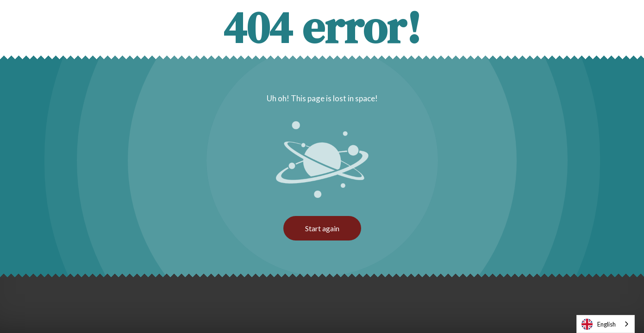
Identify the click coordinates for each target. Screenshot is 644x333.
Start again (322, 228)
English (599, 324)
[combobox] (606, 324)
